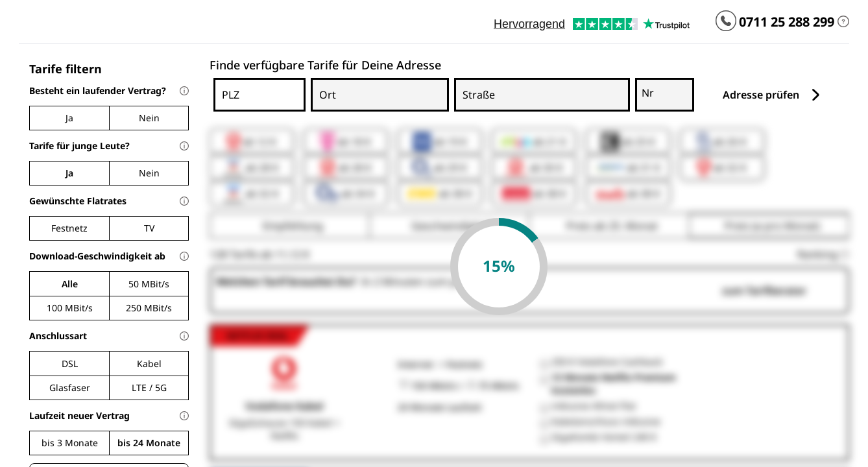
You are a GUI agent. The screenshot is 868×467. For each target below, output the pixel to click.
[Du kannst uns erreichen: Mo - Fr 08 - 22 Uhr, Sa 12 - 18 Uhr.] (843, 22)
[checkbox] (69, 228)
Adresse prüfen (772, 95)
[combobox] (250, 104)
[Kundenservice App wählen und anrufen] (726, 22)
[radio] (69, 118)
